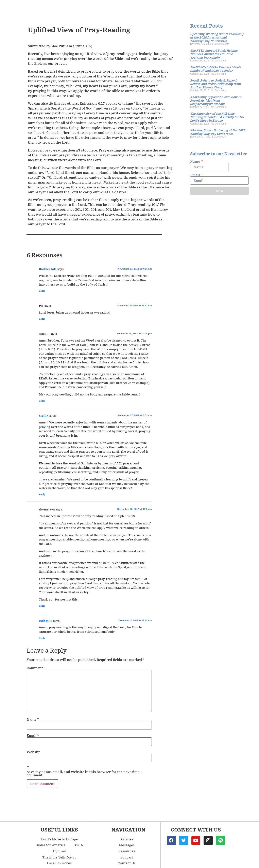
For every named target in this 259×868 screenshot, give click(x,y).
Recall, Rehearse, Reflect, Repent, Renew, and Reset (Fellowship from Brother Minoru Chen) (215, 84)
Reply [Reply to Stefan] (42, 494)
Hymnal (59, 851)
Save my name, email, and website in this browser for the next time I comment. (84, 773)
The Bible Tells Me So (59, 857)
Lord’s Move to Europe (59, 839)
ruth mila (46, 621)
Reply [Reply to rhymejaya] (42, 606)
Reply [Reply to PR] (42, 319)
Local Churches (59, 863)
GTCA (78, 845)
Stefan (44, 416)
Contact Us (241, 8)
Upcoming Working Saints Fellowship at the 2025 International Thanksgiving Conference (217, 37)
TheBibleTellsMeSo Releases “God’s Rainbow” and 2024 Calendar (216, 69)
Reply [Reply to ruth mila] (42, 638)
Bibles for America (51, 845)
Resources (188, 8)
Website (34, 752)
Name (33, 719)
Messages (129, 8)
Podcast (214, 8)
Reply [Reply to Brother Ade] (42, 291)
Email (33, 735)
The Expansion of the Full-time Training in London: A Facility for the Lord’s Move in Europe (217, 117)
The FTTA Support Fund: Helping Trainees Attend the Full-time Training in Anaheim (214, 54)
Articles (159, 8)
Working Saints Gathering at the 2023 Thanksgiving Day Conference (218, 132)
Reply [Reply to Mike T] (42, 401)
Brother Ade (48, 269)
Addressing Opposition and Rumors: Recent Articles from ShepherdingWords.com (216, 100)
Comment (36, 668)
